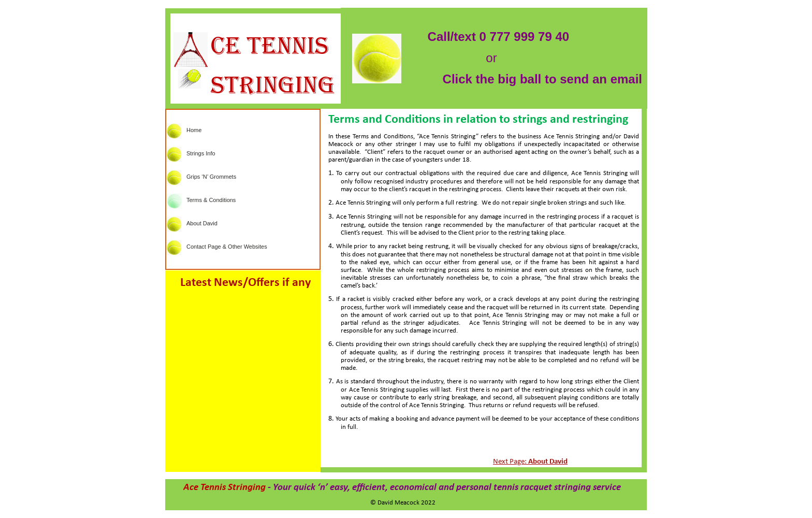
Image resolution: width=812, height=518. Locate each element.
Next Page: (530, 462)
